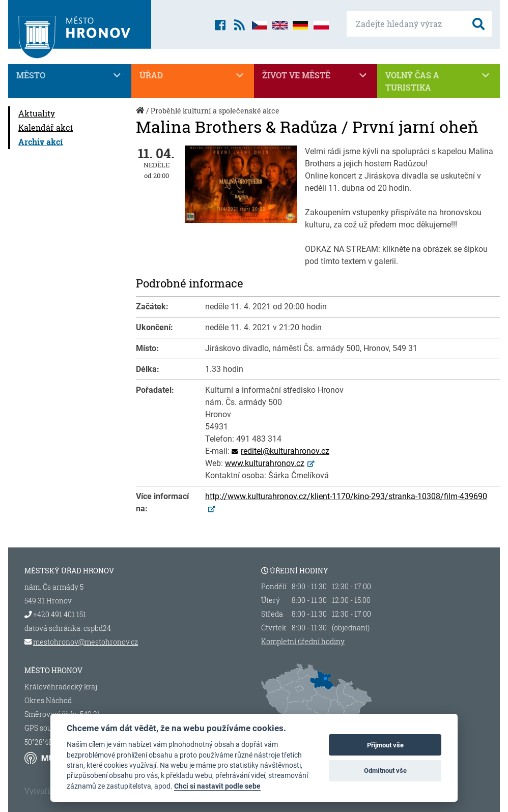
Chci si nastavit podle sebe (217, 786)
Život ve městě (316, 75)
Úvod (141, 116)
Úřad (193, 75)
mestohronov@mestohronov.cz (86, 642)
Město (70, 75)
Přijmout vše (385, 745)
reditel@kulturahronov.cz (285, 451)
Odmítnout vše (385, 771)
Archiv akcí (40, 142)
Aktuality (37, 113)
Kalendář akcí (46, 127)
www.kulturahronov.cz (265, 463)
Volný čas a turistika (439, 81)
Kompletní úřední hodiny (303, 642)
